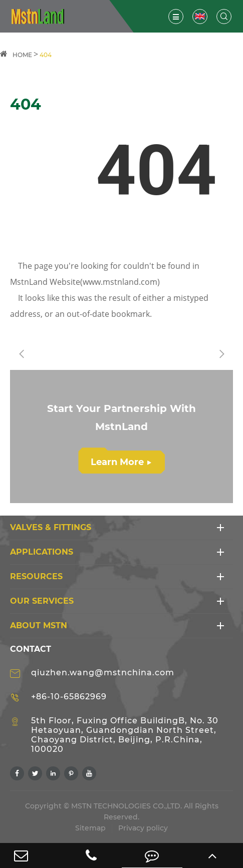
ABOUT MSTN (39, 625)
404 (46, 55)
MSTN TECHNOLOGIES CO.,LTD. (127, 806)
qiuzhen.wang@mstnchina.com (103, 673)
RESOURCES (36, 576)
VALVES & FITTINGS (51, 527)
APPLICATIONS (42, 552)
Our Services (42, 601)
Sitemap (90, 828)
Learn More (121, 462)
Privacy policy (143, 828)
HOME (22, 55)
